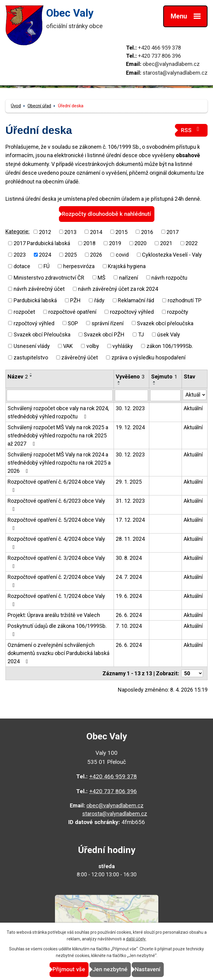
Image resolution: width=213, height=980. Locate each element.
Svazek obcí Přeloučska (42, 334)
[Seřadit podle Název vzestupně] (31, 374)
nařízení (129, 277)
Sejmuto (164, 376)
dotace (22, 266)
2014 (96, 232)
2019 (115, 243)
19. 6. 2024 (129, 596)
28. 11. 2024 (130, 539)
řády (99, 300)
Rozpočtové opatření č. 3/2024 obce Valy (56, 562)
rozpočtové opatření (72, 312)
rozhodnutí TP (185, 300)
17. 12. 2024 (130, 520)
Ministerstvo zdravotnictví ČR (49, 277)
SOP (73, 323)
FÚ (47, 266)
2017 (173, 232)
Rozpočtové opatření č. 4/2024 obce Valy (56, 543)
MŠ (102, 277)
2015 (121, 232)
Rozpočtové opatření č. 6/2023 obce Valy (56, 505)
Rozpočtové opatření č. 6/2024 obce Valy (56, 486)
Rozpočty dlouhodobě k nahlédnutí (106, 214)
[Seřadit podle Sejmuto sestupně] (154, 384)
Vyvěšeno (130, 376)
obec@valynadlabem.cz (171, 64)
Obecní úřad (39, 106)
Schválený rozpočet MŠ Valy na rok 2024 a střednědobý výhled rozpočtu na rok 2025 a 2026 (59, 463)
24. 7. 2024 (129, 577)
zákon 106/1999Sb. (170, 346)
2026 (96, 255)
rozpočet (24, 312)
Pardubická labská (35, 300)
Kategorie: (18, 231)
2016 (147, 232)
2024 (45, 255)
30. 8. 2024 (129, 558)
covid (122, 255)
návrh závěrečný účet (39, 289)
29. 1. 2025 (129, 482)
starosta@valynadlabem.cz (175, 73)
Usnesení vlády (32, 346)
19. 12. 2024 (130, 427)
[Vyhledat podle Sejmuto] (165, 395)
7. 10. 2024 (129, 626)
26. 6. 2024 (129, 615)
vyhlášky (123, 346)
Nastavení (148, 969)
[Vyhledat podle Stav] (195, 395)
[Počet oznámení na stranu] (192, 673)
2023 (20, 255)
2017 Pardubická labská (42, 243)
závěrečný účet (80, 357)
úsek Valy (169, 334)
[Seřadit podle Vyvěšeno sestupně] (119, 384)
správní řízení (108, 323)
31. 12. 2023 (130, 501)
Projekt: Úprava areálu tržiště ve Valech (54, 615)
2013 (70, 232)
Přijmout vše (69, 969)
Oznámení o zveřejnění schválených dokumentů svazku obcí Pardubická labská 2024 (58, 653)
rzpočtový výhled (34, 323)
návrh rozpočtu (169, 277)
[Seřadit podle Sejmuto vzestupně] (154, 382)
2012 (45, 232)
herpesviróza (79, 266)
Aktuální (193, 408)
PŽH (75, 300)
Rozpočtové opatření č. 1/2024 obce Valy (56, 600)
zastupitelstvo (31, 357)
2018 (89, 243)
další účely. (136, 939)
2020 (140, 243)
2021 (166, 243)
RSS (191, 130)
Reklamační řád (136, 300)
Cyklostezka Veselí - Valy (172, 255)
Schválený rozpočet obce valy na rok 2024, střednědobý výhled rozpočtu (58, 412)
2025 (71, 255)
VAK (68, 346)
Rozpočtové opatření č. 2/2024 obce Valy (56, 581)
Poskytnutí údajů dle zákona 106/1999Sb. (57, 630)
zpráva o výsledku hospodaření (148, 357)
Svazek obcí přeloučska (165, 323)
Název (18, 376)
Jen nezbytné (110, 969)
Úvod (16, 106)
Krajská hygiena (127, 266)
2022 (192, 243)
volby (93, 346)
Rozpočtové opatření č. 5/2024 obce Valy (56, 524)
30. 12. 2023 (130, 408)
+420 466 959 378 (160, 48)
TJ (141, 334)
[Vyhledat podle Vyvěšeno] (131, 395)
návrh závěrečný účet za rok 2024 (118, 289)
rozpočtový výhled (132, 312)
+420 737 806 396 (160, 56)
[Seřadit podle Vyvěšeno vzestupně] (119, 382)
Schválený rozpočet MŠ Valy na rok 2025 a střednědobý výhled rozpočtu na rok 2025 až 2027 (58, 435)
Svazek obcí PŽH (104, 334)
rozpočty (178, 312)
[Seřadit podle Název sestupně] (31, 376)
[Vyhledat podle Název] (60, 395)
